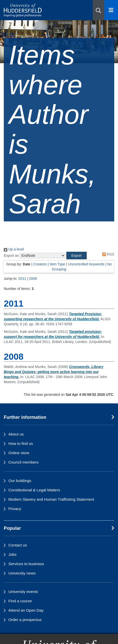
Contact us (18, 545)
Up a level (14, 249)
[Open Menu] (111, 10)
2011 (22, 279)
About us (16, 434)
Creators (40, 264)
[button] (98, 10)
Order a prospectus (25, 620)
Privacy (15, 509)
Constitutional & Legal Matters (34, 490)
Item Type (57, 264)
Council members (23, 462)
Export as (11, 256)
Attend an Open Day (26, 610)
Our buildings (20, 481)
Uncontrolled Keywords (86, 264)
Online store (19, 453)
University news (22, 573)
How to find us (21, 443)
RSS (107, 254)
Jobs (12, 554)
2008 (33, 279)
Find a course (20, 601)
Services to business (26, 564)
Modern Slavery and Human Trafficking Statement (51, 499)
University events (23, 592)
